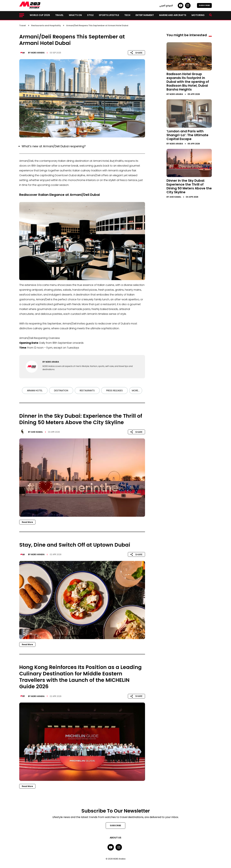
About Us (116, 838)
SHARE (136, 53)
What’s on (75, 15)
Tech (127, 15)
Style (90, 15)
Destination (61, 391)
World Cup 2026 (40, 15)
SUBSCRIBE (204, 5)
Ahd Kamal (37, 432)
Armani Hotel (35, 391)
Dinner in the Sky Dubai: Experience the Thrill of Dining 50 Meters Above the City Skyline (189, 186)
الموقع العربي (166, 5)
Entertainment (145, 15)
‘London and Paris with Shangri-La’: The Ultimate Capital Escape (187, 135)
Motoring (198, 15)
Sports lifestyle (109, 15)
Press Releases (114, 391)
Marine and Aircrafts (173, 15)
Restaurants (87, 391)
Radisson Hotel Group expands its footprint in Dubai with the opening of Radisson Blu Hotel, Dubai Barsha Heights (188, 82)
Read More (27, 522)
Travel (59, 15)
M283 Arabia (38, 53)
